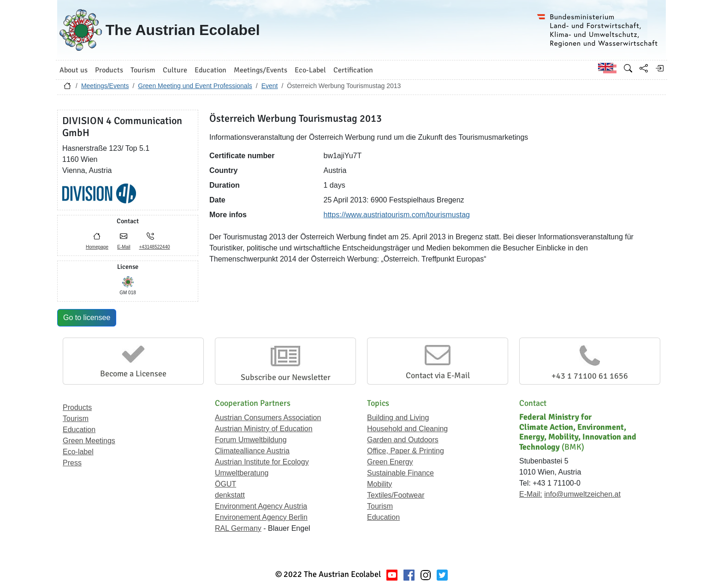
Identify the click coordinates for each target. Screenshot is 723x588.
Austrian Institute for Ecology (262, 462)
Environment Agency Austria (261, 506)
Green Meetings (89, 441)
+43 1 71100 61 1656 (590, 376)
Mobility (379, 484)
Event (270, 86)
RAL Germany (238, 528)
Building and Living (398, 418)
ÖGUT (225, 484)
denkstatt (230, 495)
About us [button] (74, 70)
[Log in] (659, 68)
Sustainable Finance (400, 473)
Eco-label (78, 452)
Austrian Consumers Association (268, 418)
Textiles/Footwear (396, 495)
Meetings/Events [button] (261, 70)
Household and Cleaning (407, 429)
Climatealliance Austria (252, 451)
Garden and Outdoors (403, 440)
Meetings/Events (105, 86)
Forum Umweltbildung (251, 440)
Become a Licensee (133, 374)
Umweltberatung (242, 473)
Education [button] (210, 70)
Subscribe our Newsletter (286, 377)
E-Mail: (531, 494)
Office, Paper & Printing (406, 451)
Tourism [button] (143, 70)
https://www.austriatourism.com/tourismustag (397, 215)
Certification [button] (353, 70)
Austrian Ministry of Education (264, 429)
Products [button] (109, 70)
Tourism (76, 419)
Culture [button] (175, 70)
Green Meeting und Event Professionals (195, 86)
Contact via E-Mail (438, 375)
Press (72, 463)
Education (79, 430)
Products (77, 407)
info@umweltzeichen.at (582, 494)
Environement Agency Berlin (261, 517)
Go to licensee (87, 318)
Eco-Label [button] (310, 70)
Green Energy (390, 462)
